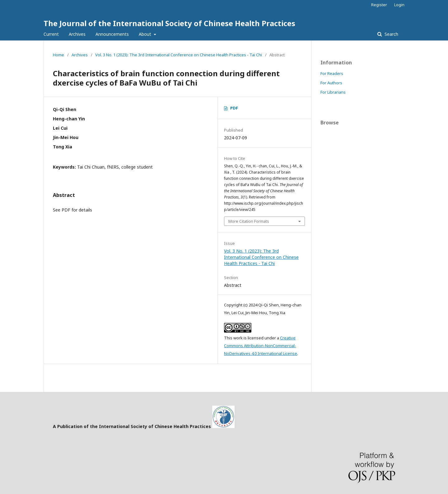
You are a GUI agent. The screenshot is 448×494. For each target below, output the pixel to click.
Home (58, 55)
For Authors (331, 83)
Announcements (112, 34)
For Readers (332, 73)
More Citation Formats (249, 221)
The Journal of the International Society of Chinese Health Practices (169, 23)
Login (399, 5)
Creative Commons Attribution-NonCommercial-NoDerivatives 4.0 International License (261, 346)
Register (379, 5)
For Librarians (333, 92)
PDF (234, 108)
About (146, 34)
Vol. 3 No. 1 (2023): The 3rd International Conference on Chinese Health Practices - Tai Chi (179, 55)
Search (391, 34)
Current (51, 34)
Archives (77, 34)
